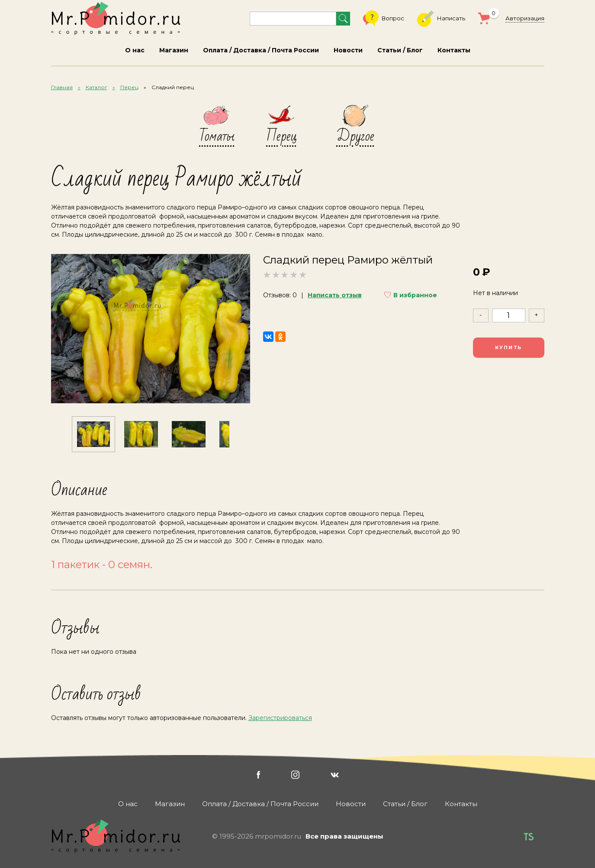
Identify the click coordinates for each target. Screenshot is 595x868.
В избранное (415, 295)
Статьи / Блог (400, 50)
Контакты (454, 50)
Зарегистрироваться (280, 718)
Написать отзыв (335, 295)
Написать (441, 19)
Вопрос (384, 19)
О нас (135, 50)
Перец (129, 87)
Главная (62, 87)
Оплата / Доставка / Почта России (261, 50)
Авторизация (525, 18)
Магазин (174, 50)
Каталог (96, 87)
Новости (348, 50)
